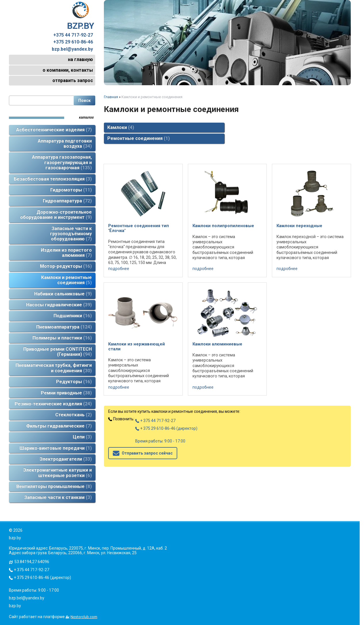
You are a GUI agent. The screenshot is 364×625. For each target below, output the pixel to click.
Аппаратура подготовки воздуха (65, 144)
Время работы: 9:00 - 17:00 (160, 441)
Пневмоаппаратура (64, 327)
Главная (111, 97)
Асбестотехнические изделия (54, 130)
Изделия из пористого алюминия (66, 253)
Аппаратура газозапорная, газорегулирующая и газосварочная (62, 162)
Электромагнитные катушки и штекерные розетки (58, 473)
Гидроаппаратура (67, 201)
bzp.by (15, 606)
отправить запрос (73, 80)
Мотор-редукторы (66, 266)
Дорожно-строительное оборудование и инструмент (56, 215)
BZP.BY (81, 16)
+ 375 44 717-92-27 (155, 421)
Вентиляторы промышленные (54, 486)
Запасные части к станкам (58, 497)
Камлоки (121, 127)
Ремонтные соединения (139, 138)
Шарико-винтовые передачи (56, 448)
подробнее (119, 269)
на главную (80, 59)
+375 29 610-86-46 (73, 42)
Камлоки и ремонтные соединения (66, 280)
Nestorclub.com (84, 617)
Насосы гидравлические (59, 305)
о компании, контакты (68, 70)
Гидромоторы (71, 190)
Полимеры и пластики (62, 338)
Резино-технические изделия (53, 404)
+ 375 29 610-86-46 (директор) (166, 428)
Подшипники (73, 316)
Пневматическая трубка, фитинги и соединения (54, 368)
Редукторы (74, 382)
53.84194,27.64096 (32, 562)
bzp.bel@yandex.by (72, 49)
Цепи (82, 437)
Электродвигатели (66, 459)
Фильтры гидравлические (59, 426)
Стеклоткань (74, 415)
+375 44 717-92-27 (73, 35)
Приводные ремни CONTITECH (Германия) (58, 352)
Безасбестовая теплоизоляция (53, 179)
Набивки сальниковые (63, 294)
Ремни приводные (66, 393)
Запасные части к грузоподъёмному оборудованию (71, 234)
